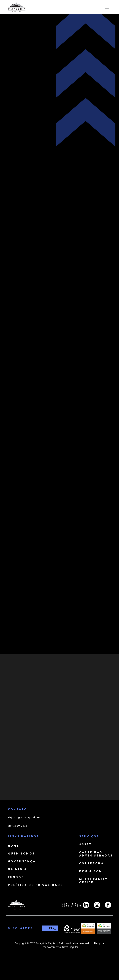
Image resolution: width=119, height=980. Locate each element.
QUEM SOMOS (21, 871)
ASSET (86, 862)
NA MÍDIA (18, 887)
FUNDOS (16, 895)
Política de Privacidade (36, 903)
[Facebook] (108, 922)
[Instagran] (97, 923)
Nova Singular (70, 965)
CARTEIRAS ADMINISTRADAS (96, 872)
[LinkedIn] (86, 923)
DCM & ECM (91, 889)
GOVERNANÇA (22, 879)
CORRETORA (92, 881)
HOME (14, 863)
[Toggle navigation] (107, 7)
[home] (17, 7)
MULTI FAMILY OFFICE (94, 898)
